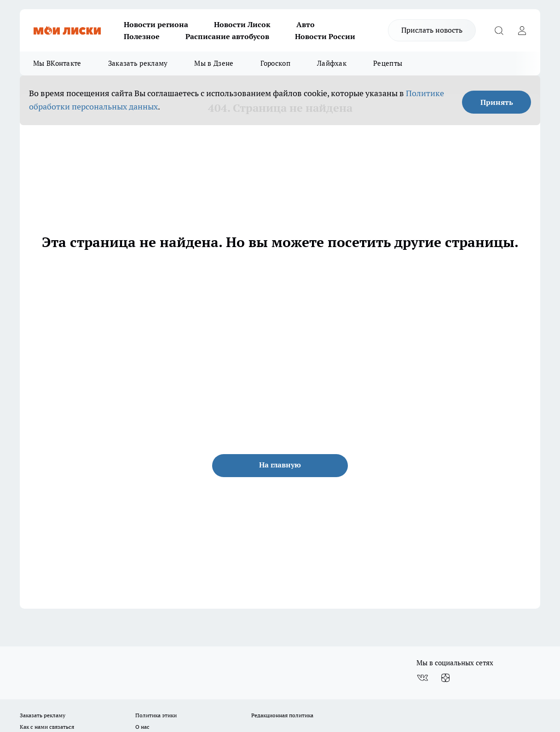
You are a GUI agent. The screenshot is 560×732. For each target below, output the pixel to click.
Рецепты (388, 63)
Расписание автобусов (227, 36)
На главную (280, 465)
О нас (142, 727)
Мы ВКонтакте (57, 63)
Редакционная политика (282, 715)
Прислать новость (432, 30)
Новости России (325, 36)
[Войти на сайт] (522, 30)
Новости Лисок (242, 24)
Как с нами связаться (47, 727)
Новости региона (156, 24)
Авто (306, 24)
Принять (497, 102)
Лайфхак (332, 63)
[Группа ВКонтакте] (422, 678)
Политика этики (156, 715)
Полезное (142, 36)
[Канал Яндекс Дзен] (445, 678)
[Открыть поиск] (499, 30)
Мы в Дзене (214, 63)
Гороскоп (275, 63)
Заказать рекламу (138, 63)
